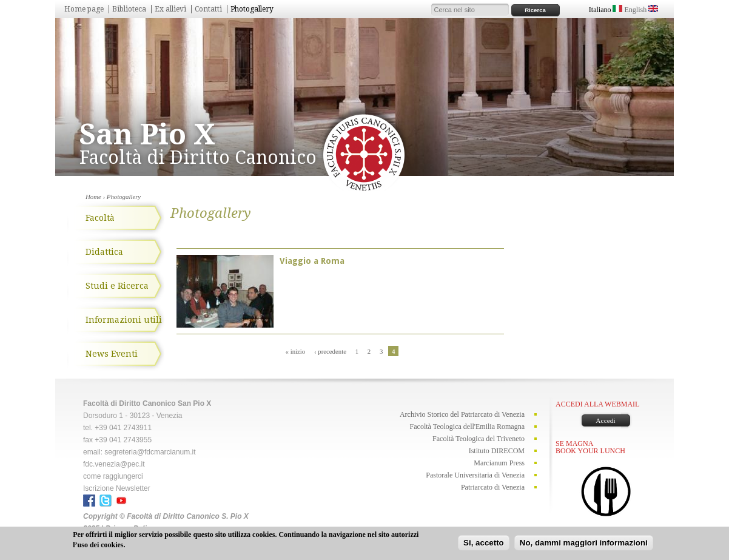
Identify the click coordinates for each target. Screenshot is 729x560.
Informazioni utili (124, 320)
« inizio (296, 351)
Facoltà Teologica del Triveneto (479, 439)
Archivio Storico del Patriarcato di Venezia (462, 414)
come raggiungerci (113, 476)
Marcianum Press (499, 463)
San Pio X (147, 134)
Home (93, 197)
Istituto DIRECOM (497, 451)
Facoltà (100, 218)
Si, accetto (484, 544)
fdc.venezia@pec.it (114, 464)
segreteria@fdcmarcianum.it (150, 452)
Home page (84, 9)
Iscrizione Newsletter (117, 488)
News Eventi (112, 354)
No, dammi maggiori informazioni (584, 544)
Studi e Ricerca (117, 286)
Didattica (104, 252)
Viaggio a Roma (312, 261)
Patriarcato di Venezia (493, 487)
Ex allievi (170, 9)
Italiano (606, 10)
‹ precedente (330, 351)
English (641, 10)
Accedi (605, 420)
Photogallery (252, 9)
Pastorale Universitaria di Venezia (475, 475)
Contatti (208, 9)
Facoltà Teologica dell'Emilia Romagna (467, 427)
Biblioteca (129, 9)
